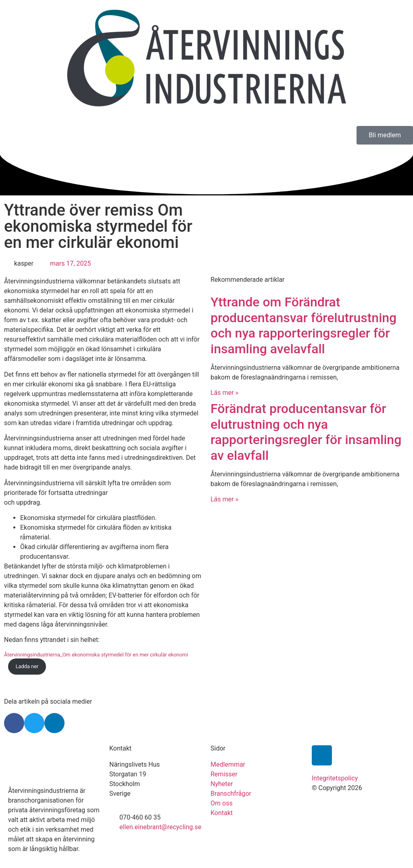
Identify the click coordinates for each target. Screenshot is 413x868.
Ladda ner (27, 666)
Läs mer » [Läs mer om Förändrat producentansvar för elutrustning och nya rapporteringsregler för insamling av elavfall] (224, 499)
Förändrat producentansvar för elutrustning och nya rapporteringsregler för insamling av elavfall (306, 432)
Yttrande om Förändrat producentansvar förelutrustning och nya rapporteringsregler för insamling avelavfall (303, 325)
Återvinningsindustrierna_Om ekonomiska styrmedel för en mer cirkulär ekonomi (96, 655)
